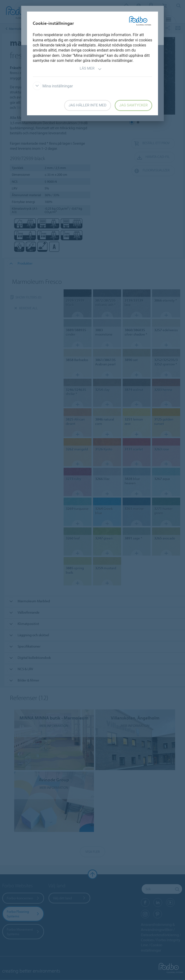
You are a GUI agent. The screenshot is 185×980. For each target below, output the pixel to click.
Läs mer (91, 69)
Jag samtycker (133, 105)
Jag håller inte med (88, 105)
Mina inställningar (53, 86)
